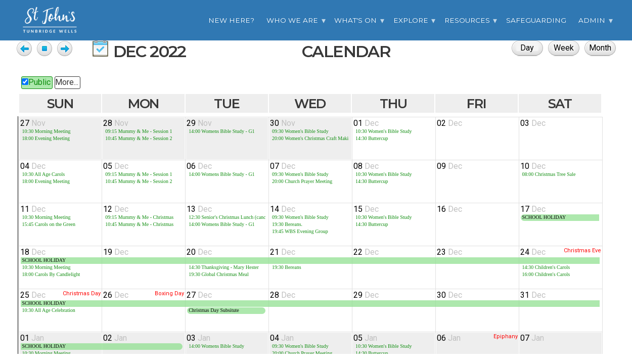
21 (283, 252)
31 (533, 295)
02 (449, 123)
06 (199, 166)
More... (67, 82)
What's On (355, 20)
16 (449, 209)
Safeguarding (536, 20)
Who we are (292, 20)
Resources (467, 20)
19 (116, 252)
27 (33, 123)
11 (33, 209)
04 (33, 166)
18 (33, 252)
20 (199, 252)
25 (33, 295)
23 (449, 252)
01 (366, 123)
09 (449, 166)
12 (116, 209)
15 (366, 209)
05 (116, 166)
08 (366, 166)
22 (366, 252)
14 (283, 209)
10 (533, 166)
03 (533, 123)
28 (116, 123)
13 (199, 209)
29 (199, 123)
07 (283, 166)
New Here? (231, 20)
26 (116, 295)
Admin (592, 20)
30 (283, 123)
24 (533, 252)
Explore (411, 20)
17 (533, 209)
